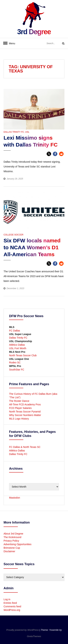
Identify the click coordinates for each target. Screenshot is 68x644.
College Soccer (13, 235)
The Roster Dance (20, 401)
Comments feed (12, 606)
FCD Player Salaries (20, 408)
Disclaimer (9, 551)
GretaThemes (34, 636)
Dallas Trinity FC (14, 132)
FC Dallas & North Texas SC (25, 447)
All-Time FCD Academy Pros (25, 404)
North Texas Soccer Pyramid (25, 412)
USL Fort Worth (18, 348)
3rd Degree (34, 32)
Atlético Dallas (17, 345)
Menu (11, 43)
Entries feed (10, 603)
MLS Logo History (19, 419)
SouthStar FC (17, 370)
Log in (7, 599)
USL (27, 132)
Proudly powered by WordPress (23, 630)
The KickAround (12, 537)
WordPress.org (12, 610)
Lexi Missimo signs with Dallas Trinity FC (31, 141)
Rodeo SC (15, 362)
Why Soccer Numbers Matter (25, 415)
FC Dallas (15, 331)
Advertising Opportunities (17, 544)
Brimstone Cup (12, 548)
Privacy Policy (11, 541)
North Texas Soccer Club (23, 355)
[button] (49, 154)
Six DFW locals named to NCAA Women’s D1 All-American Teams (32, 247)
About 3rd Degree (13, 534)
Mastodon (15, 498)
